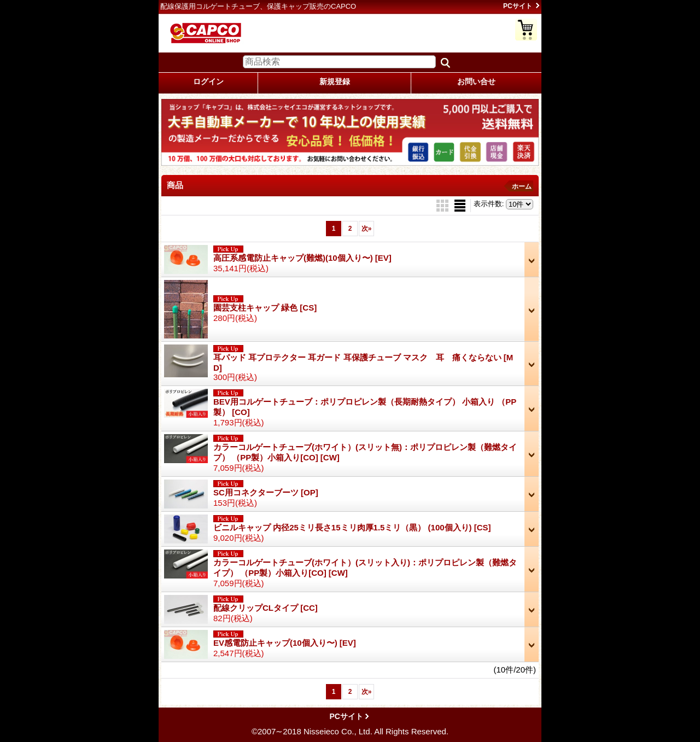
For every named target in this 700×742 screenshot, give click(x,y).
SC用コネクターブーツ (266, 492)
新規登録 (335, 81)
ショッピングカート (526, 30)
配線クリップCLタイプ (266, 608)
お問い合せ (476, 81)
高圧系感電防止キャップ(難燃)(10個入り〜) (302, 258)
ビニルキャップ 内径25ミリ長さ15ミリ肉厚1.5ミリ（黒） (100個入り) (352, 527)
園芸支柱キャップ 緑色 (265, 308)
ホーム (522, 186)
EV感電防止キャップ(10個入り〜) (285, 643)
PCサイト (518, 6)
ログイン (208, 81)
